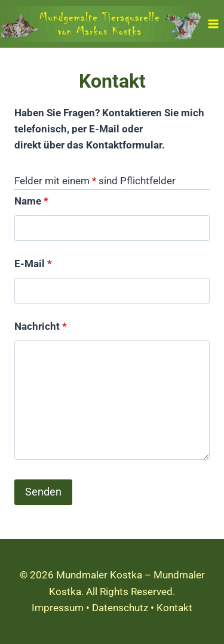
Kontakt (174, 608)
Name (31, 201)
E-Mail (33, 264)
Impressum (58, 608)
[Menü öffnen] (213, 24)
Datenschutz (120, 608)
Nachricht (41, 326)
